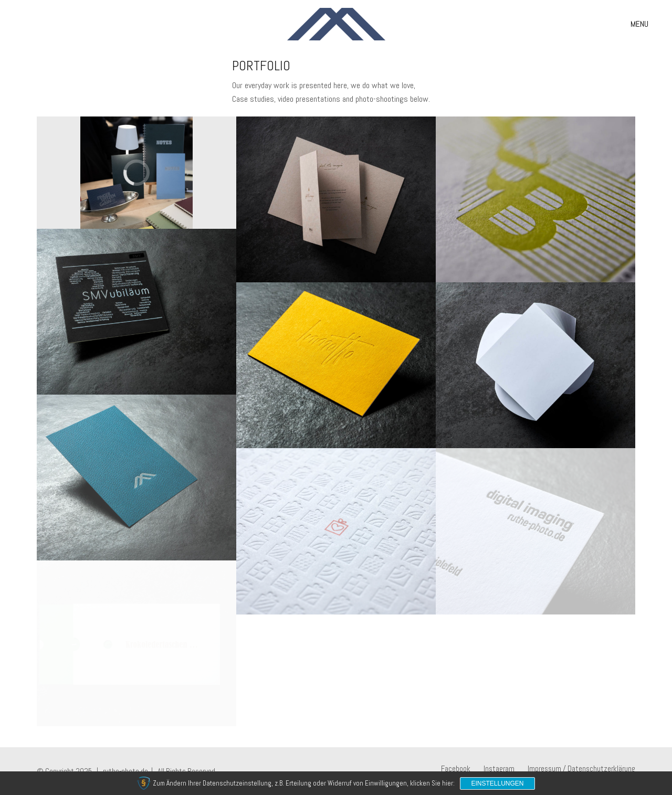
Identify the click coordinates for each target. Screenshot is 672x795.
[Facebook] (456, 769)
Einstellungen (497, 783)
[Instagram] (499, 769)
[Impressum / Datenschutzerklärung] (581, 769)
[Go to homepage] (336, 24)
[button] (639, 24)
